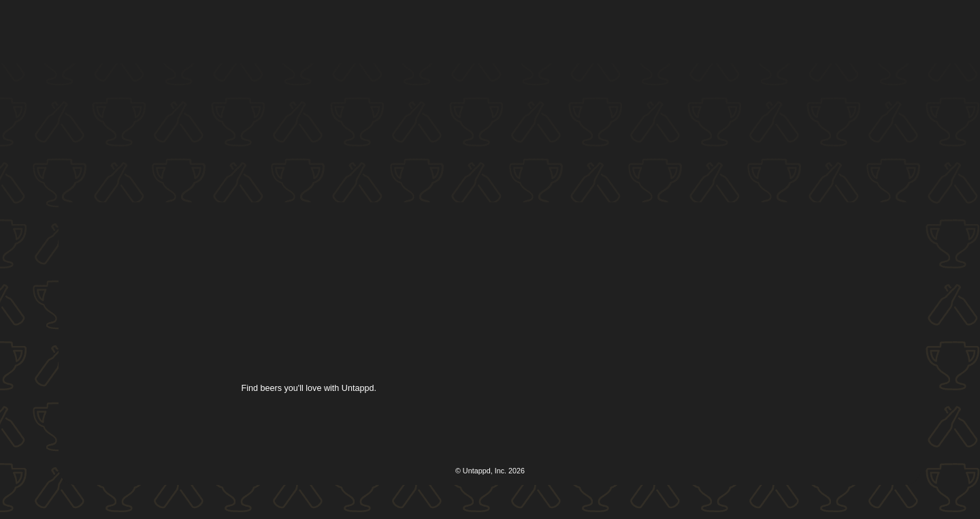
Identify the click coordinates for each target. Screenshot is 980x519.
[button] (487, 32)
